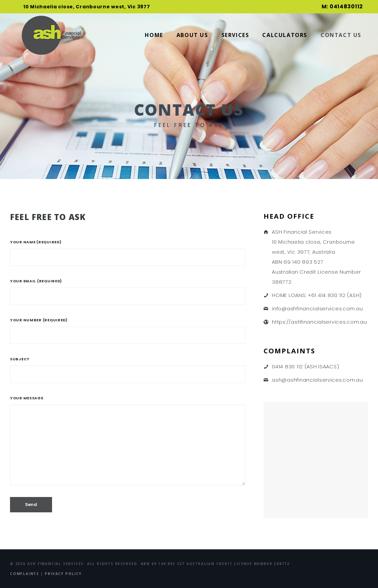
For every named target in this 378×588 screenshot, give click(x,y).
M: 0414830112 (342, 6)
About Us (192, 35)
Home (154, 35)
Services (235, 35)
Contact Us (341, 35)
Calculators (285, 35)
